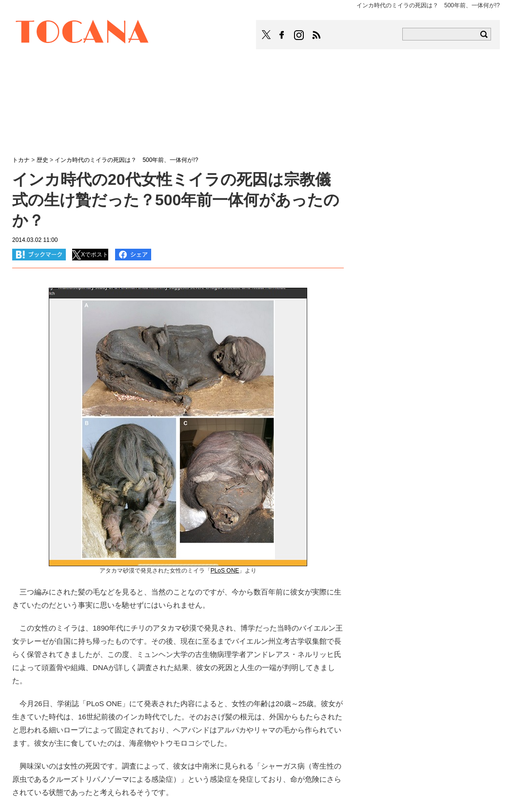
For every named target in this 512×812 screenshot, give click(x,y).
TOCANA (82, 33)
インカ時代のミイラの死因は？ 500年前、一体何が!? (126, 160)
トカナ (21, 160)
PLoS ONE (225, 571)
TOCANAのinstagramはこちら (299, 35)
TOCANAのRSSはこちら (316, 35)
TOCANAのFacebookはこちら (282, 35)
